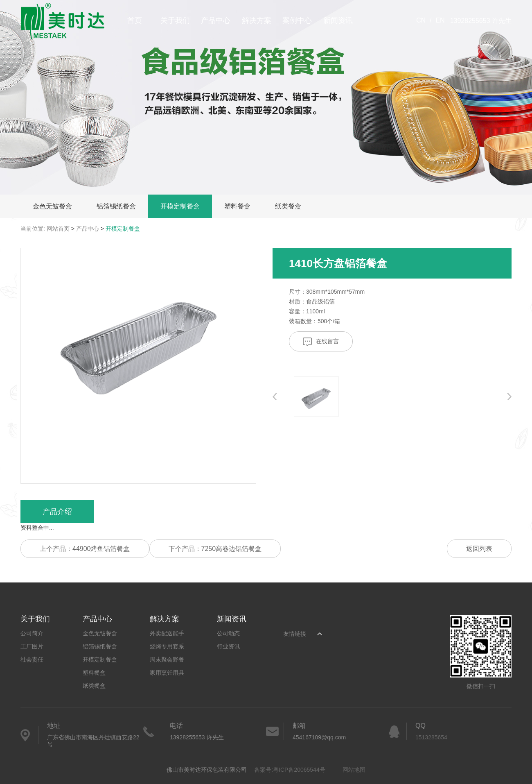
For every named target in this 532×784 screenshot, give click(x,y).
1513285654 (431, 737)
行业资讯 (228, 646)
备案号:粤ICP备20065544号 (290, 770)
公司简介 (32, 633)
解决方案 (257, 20)
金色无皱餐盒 (52, 206)
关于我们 (175, 20)
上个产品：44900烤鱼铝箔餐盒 (85, 549)
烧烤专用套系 (167, 646)
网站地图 (354, 770)
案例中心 (297, 20)
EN (440, 20)
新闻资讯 (338, 20)
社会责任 (32, 659)
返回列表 (479, 549)
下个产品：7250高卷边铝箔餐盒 (215, 549)
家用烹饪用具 (167, 673)
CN (421, 20)
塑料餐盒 (237, 206)
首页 (135, 20)
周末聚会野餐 (167, 659)
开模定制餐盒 (180, 206)
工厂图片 (32, 646)
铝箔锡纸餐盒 (116, 206)
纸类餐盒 (288, 206)
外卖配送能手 (167, 633)
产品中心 (216, 20)
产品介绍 (57, 512)
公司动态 (228, 633)
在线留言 (321, 342)
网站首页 (58, 229)
